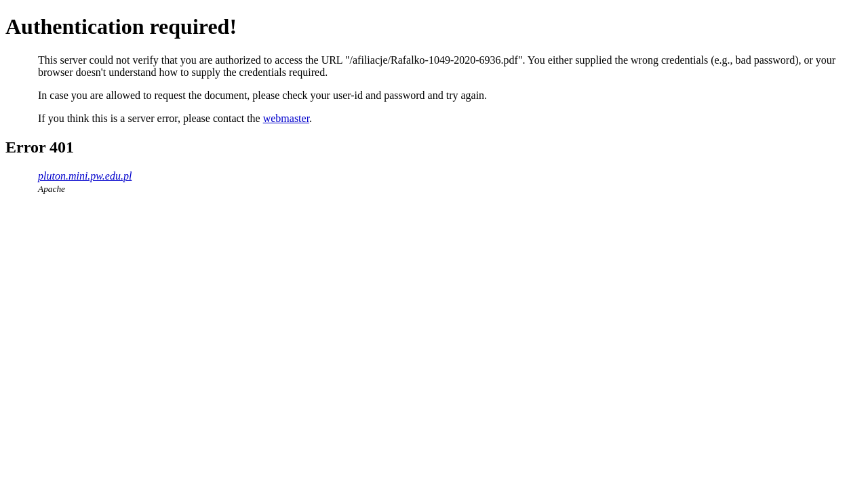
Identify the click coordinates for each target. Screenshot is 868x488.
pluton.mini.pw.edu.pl (85, 176)
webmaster (286, 118)
